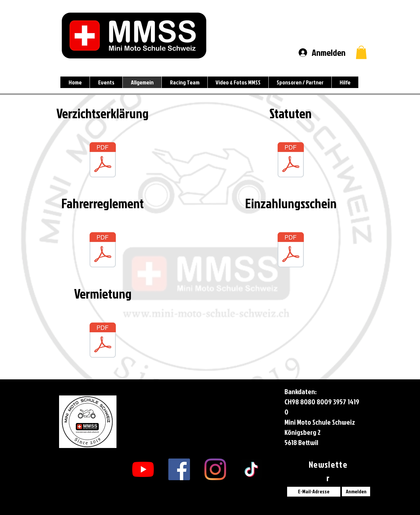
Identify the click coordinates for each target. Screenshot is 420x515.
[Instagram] (215, 469)
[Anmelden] (356, 492)
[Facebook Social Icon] (179, 469)
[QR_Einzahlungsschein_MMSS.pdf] (291, 251)
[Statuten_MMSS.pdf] (291, 161)
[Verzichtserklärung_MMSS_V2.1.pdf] (103, 161)
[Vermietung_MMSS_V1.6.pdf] (103, 341)
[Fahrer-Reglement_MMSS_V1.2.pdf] (103, 251)
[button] (361, 52)
